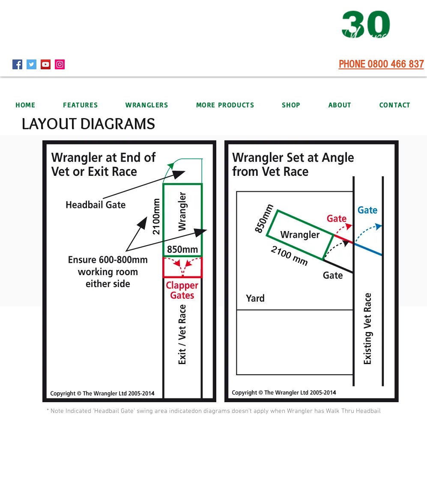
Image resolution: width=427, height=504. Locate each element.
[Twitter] (31, 64)
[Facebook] (17, 64)
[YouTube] (46, 64)
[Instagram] (60, 64)
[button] (147, 105)
